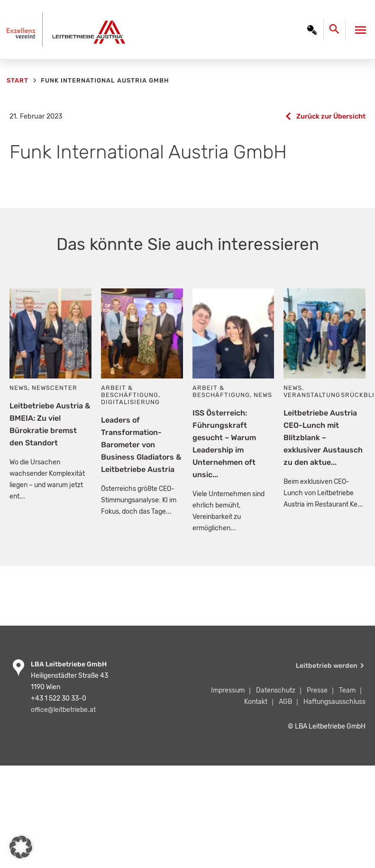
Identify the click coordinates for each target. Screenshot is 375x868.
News (19, 388)
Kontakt (256, 702)
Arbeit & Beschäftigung (130, 391)
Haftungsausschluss (334, 702)
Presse (317, 690)
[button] (21, 847)
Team (347, 690)
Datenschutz (276, 690)
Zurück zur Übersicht (331, 116)
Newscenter (55, 388)
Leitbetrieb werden (327, 666)
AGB (285, 702)
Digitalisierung (130, 402)
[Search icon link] (336, 32)
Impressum (228, 690)
